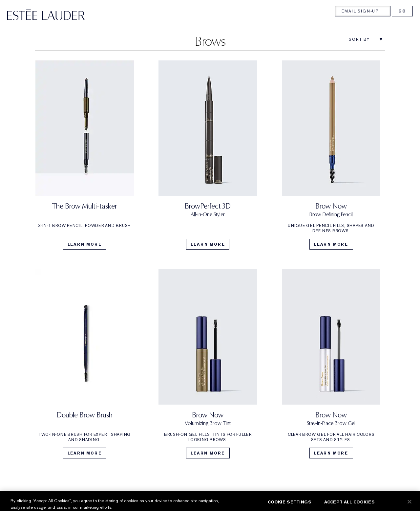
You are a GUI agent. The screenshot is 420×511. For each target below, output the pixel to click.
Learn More (85, 244)
